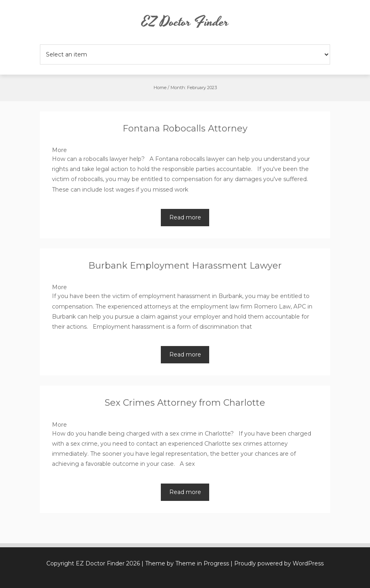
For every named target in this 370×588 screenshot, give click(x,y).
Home (160, 88)
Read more (185, 217)
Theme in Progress (202, 563)
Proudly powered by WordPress (279, 563)
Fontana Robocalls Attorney (185, 128)
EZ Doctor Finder (185, 22)
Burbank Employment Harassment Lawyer (185, 266)
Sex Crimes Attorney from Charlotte (185, 403)
